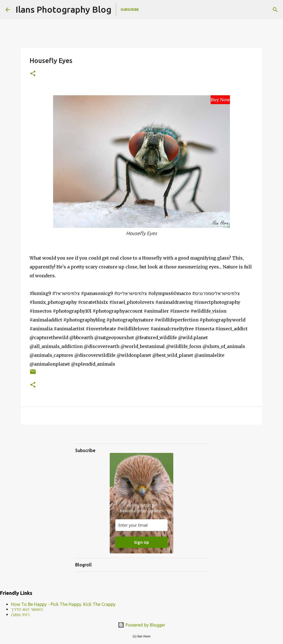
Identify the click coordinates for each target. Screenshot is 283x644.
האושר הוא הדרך (27, 609)
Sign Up (141, 542)
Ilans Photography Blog (63, 9)
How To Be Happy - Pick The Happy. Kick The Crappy (63, 604)
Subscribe (130, 10)
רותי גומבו (20, 614)
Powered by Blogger (141, 625)
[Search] (275, 10)
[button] (33, 74)
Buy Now (220, 100)
